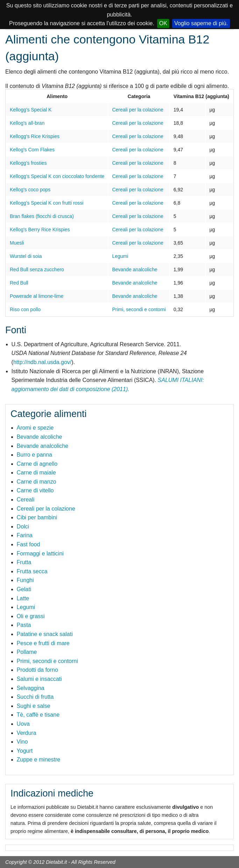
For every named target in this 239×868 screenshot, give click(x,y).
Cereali (26, 500)
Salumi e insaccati (39, 679)
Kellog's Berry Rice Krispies (40, 230)
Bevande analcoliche (135, 269)
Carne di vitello (35, 490)
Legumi (120, 256)
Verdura (27, 733)
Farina (25, 535)
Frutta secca (32, 571)
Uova (23, 724)
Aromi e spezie (35, 428)
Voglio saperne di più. (201, 23)
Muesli (17, 243)
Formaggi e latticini (40, 553)
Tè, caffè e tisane (38, 715)
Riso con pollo (25, 309)
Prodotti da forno (37, 670)
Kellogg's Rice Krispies (35, 136)
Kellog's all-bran (27, 123)
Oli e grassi (31, 616)
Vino (22, 742)
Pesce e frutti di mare (43, 643)
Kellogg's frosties (28, 163)
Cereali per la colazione (138, 110)
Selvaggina (31, 688)
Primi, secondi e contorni (139, 309)
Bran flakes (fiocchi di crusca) (42, 216)
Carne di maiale (36, 473)
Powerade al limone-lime (37, 296)
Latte (23, 598)
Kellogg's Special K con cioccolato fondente (57, 176)
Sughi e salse (34, 706)
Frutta (24, 562)
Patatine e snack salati (45, 634)
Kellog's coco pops (30, 190)
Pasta (24, 625)
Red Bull (19, 283)
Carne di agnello (37, 464)
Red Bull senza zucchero (37, 269)
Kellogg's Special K (31, 110)
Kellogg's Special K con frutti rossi (47, 203)
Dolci (23, 527)
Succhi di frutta (35, 697)
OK (163, 23)
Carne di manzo (37, 482)
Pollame (27, 652)
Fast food (29, 544)
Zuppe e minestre (39, 760)
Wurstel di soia (26, 256)
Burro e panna (34, 455)
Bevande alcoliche (40, 437)
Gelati (24, 589)
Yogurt (25, 751)
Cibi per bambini (37, 517)
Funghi (25, 580)
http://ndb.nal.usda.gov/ (42, 362)
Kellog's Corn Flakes (32, 150)
